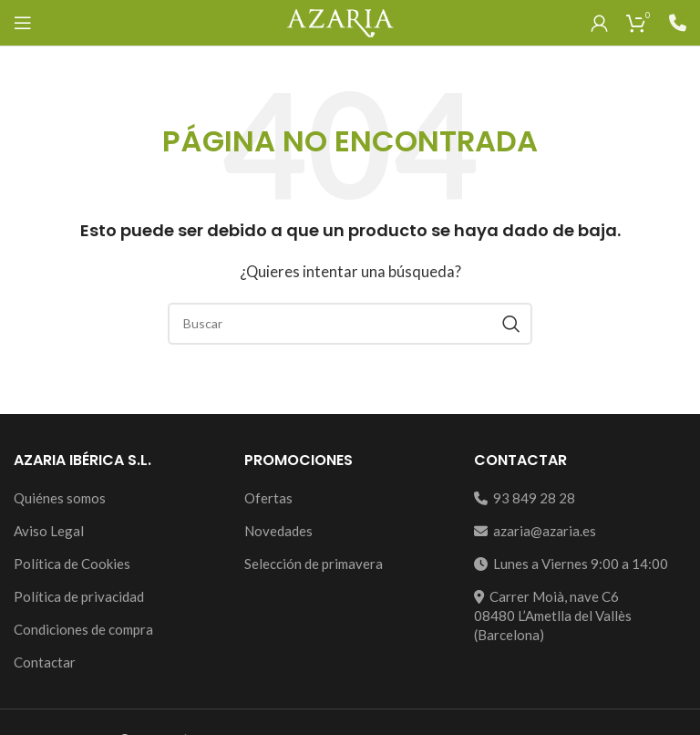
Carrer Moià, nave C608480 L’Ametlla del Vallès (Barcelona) (553, 616)
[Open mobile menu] (23, 23)
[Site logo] (340, 21)
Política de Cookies (72, 564)
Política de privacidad (79, 596)
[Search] (350, 324)
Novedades (278, 531)
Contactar (45, 662)
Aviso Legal (49, 531)
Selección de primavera (314, 564)
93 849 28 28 (525, 498)
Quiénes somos (60, 498)
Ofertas (268, 498)
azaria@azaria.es (535, 531)
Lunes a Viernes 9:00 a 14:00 (571, 564)
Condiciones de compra (83, 629)
